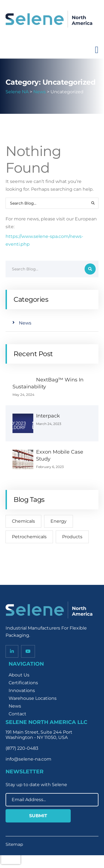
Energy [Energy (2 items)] (59, 521)
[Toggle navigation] (97, 50)
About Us (19, 675)
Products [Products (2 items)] (72, 537)
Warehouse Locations (33, 698)
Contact (17, 714)
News (25, 323)
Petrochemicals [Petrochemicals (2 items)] (29, 537)
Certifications (23, 683)
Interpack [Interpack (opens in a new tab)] (48, 416)
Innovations (22, 690)
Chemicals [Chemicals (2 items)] (23, 521)
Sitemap (14, 844)
